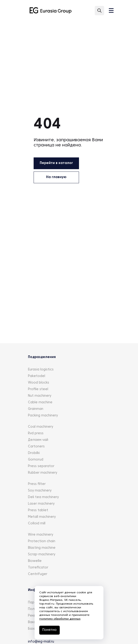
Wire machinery (41, 535)
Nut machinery (40, 396)
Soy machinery (40, 491)
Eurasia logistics (41, 370)
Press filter (37, 484)
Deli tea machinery (43, 497)
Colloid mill (37, 524)
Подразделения (42, 357)
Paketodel (37, 376)
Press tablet (38, 510)
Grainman (36, 409)
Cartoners (36, 447)
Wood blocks (39, 383)
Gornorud (36, 460)
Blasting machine (42, 548)
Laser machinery (41, 504)
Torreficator (38, 568)
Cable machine (40, 402)
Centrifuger (38, 574)
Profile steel (38, 389)
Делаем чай (38, 440)
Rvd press (36, 433)
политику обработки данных (60, 619)
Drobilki (34, 453)
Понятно (49, 630)
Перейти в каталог (56, 163)
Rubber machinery (43, 473)
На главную (56, 177)
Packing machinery (43, 416)
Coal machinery (41, 427)
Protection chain (42, 541)
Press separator (41, 466)
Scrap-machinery (42, 554)
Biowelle (35, 561)
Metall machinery (42, 517)
